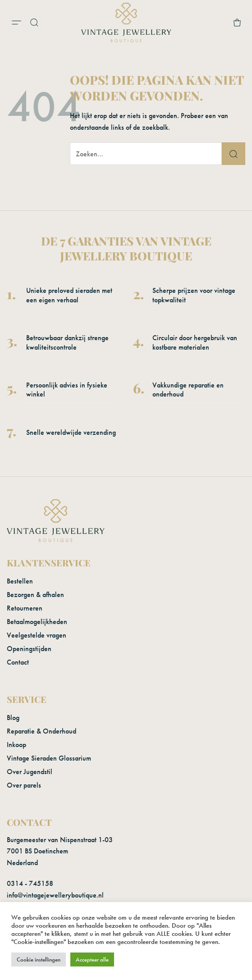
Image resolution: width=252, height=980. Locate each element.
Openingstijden (29, 649)
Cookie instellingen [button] (39, 959)
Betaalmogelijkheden (37, 622)
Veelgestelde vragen (37, 635)
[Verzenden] (234, 154)
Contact (18, 662)
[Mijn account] (221, 23)
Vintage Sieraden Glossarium (49, 758)
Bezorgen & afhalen (35, 595)
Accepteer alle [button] (92, 959)
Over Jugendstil (30, 772)
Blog (13, 718)
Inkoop (16, 745)
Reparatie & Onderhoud (41, 731)
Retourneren (25, 608)
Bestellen (20, 581)
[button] (16, 23)
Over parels (24, 785)
